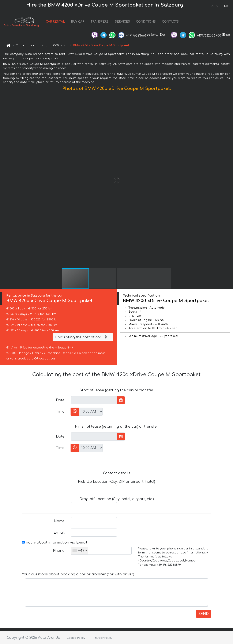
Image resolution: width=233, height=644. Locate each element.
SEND (204, 614)
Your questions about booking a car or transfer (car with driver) (78, 574)
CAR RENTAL (55, 22)
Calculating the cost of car (82, 337)
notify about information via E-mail (55, 542)
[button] (229, 180)
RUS (214, 6)
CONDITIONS (146, 22)
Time (60, 412)
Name (59, 521)
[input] (94, 400)
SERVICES (122, 22)
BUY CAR (78, 22)
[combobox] (80, 551)
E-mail (59, 533)
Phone (59, 551)
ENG (225, 6)
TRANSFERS (100, 22)
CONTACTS (170, 22)
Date (60, 400)
